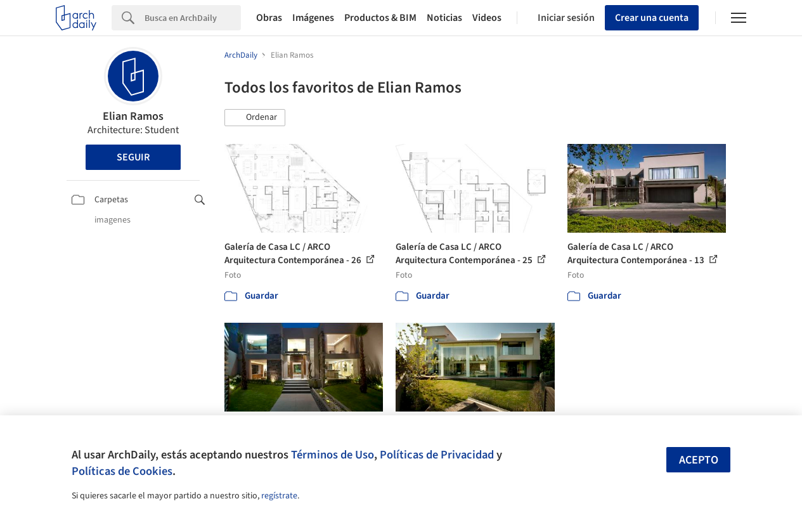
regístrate (279, 496)
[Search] (193, 18)
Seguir (133, 157)
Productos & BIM (380, 18)
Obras (269, 18)
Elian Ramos (133, 116)
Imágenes (313, 18)
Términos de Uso (333, 455)
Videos (487, 18)
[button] (255, 118)
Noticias (444, 18)
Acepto (699, 460)
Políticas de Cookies (122, 471)
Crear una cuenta (652, 18)
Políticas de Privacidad (437, 455)
